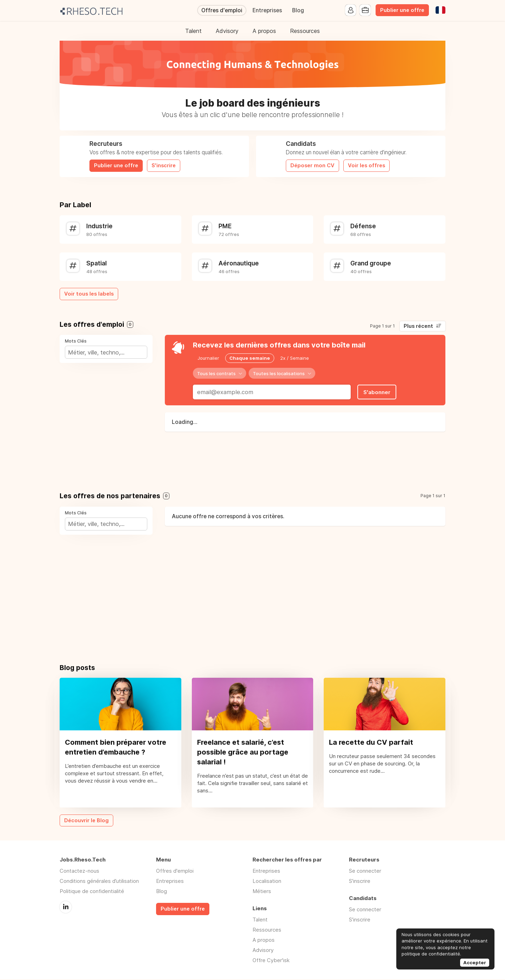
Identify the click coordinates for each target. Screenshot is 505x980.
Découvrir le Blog (86, 821)
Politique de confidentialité (92, 892)
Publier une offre (402, 10)
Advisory (227, 31)
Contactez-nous (79, 871)
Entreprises (267, 10)
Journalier (208, 358)
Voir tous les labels (89, 294)
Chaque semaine (250, 358)
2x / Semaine (295, 358)
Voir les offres (366, 165)
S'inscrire (164, 165)
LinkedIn (66, 907)
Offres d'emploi (222, 10)
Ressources (305, 31)
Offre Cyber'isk (271, 961)
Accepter (475, 962)
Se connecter (365, 871)
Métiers (262, 892)
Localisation (267, 882)
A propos (264, 31)
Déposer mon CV (312, 165)
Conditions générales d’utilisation (99, 882)
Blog (298, 10)
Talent (193, 31)
